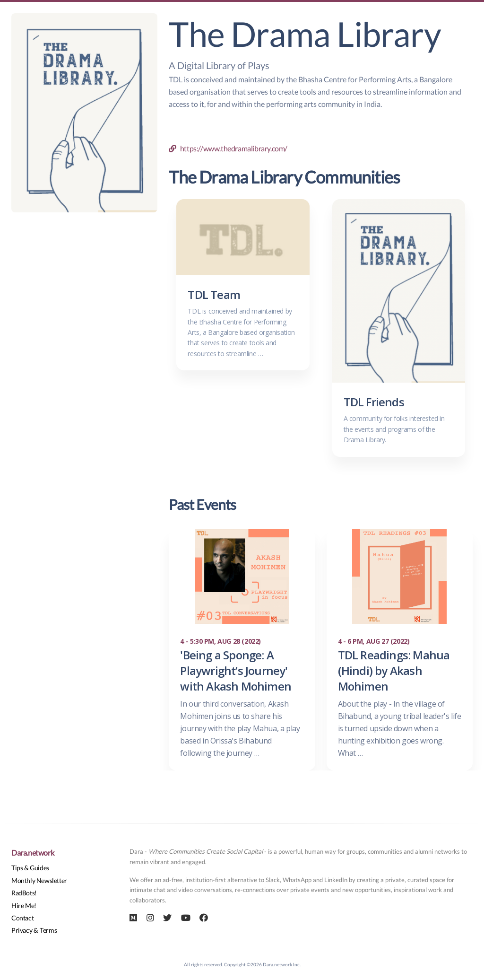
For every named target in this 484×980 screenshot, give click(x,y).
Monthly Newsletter (39, 880)
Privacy (22, 930)
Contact (22, 918)
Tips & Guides (30, 868)
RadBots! (24, 893)
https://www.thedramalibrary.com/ (228, 148)
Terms (48, 930)
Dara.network (33, 853)
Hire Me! (24, 906)
